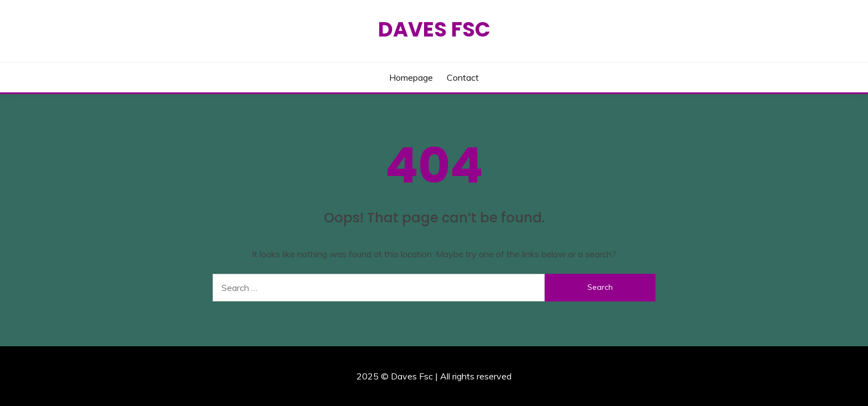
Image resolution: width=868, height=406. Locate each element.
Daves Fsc (434, 29)
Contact (463, 77)
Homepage (411, 77)
